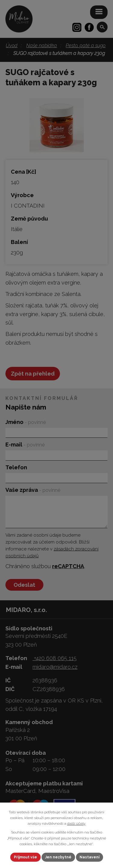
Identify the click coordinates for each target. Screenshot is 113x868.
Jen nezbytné (58, 857)
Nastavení (89, 857)
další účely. (76, 824)
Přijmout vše (25, 857)
